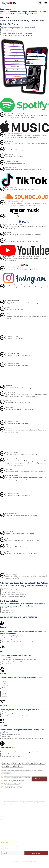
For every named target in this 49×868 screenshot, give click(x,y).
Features (4, 820)
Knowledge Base (30, 820)
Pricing (4, 824)
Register (4, 828)
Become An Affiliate (8, 836)
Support (27, 828)
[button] (46, 3)
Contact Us (28, 836)
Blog (26, 832)
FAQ (26, 824)
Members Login (6, 832)
